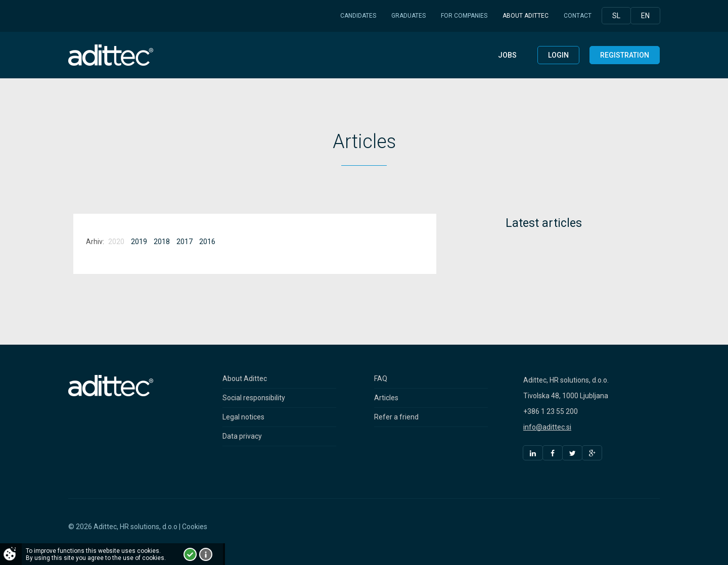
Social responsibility (254, 398)
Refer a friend (396, 417)
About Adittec (526, 16)
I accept (190, 554)
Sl (616, 16)
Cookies (195, 527)
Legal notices (243, 417)
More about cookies (206, 554)
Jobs (507, 55)
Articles (386, 398)
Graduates (408, 16)
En (645, 16)
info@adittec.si (547, 427)
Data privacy (242, 436)
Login (558, 55)
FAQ (381, 379)
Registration (625, 55)
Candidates (358, 16)
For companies (464, 16)
